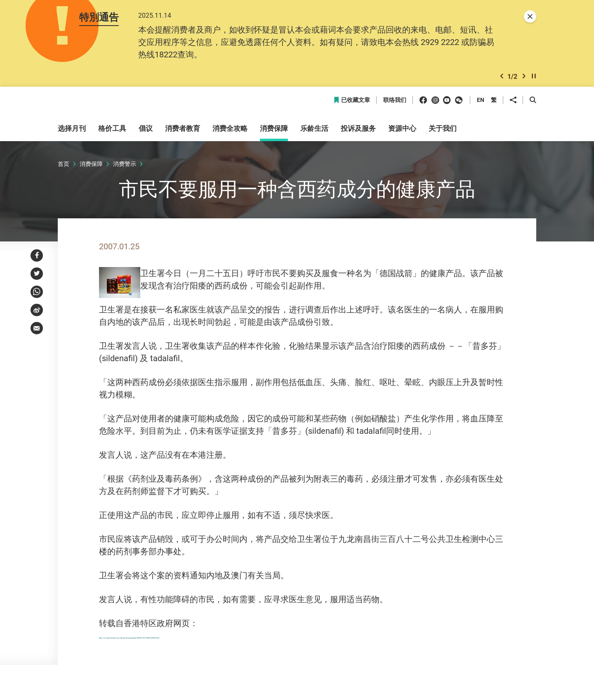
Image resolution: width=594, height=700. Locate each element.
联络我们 (395, 105)
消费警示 (125, 168)
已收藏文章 (352, 105)
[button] (502, 80)
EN (481, 105)
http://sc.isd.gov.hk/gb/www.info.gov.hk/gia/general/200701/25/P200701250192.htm (256, 640)
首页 (64, 168)
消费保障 (91, 168)
